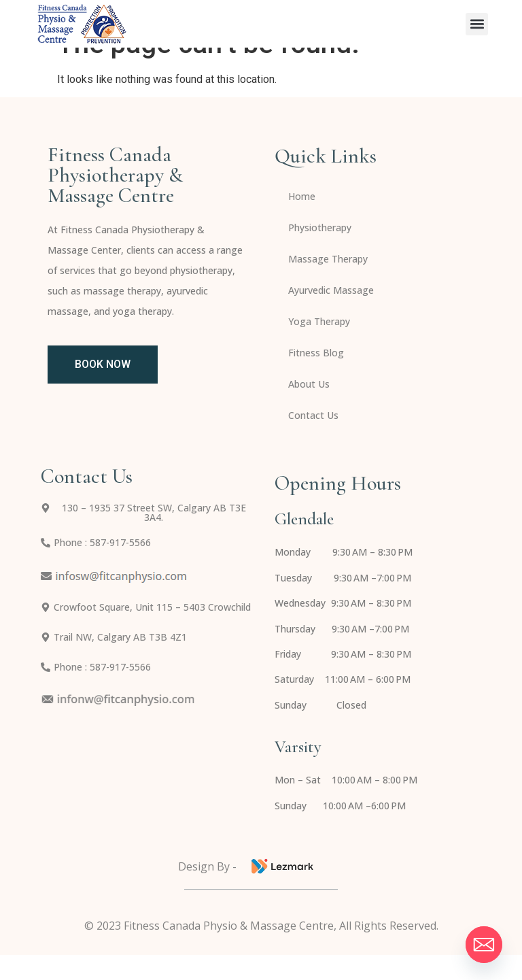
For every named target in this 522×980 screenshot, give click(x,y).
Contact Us (313, 440)
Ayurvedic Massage (331, 315)
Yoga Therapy (319, 347)
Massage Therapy (328, 284)
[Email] (484, 945)
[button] (477, 24)
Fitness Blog (316, 378)
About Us (309, 409)
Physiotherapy (320, 253)
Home (302, 221)
